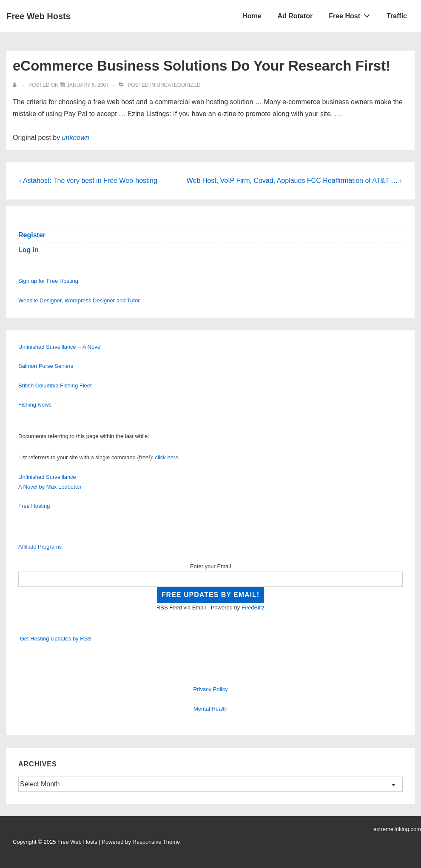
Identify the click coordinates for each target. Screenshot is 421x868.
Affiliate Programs (40, 547)
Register (32, 235)
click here (167, 457)
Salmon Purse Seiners (46, 366)
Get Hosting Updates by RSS (56, 639)
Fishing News (35, 405)
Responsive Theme (156, 842)
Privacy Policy (211, 689)
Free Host (352, 14)
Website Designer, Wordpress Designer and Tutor (79, 300)
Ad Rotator (295, 16)
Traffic (397, 16)
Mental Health (210, 709)
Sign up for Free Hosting (48, 281)
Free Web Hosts (38, 16)
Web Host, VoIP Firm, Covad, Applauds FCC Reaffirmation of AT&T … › (294, 181)
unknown (76, 138)
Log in (28, 250)
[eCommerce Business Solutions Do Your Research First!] (88, 85)
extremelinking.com (397, 829)
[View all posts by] (16, 85)
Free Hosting (34, 506)
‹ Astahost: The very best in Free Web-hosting (88, 181)
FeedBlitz (253, 608)
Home (252, 16)
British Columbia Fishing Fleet (55, 386)
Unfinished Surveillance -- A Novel (60, 347)
